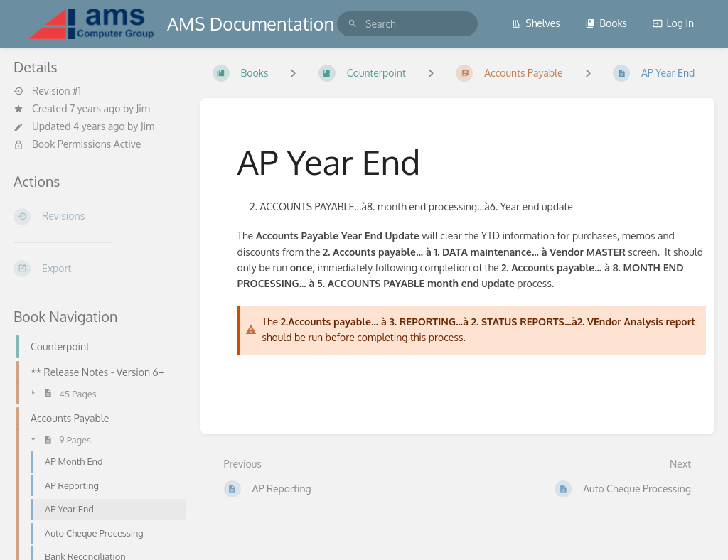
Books (606, 23)
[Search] (353, 24)
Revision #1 (47, 91)
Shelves (536, 23)
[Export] (96, 269)
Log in (673, 23)
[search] (407, 24)
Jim (143, 108)
